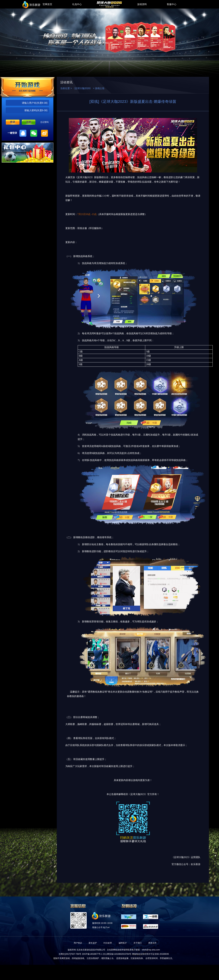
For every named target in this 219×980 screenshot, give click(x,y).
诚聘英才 (123, 943)
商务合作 (152, 943)
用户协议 (78, 943)
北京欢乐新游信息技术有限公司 (91, 950)
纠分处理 (108, 943)
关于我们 (138, 943)
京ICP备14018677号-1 (92, 954)
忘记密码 (44, 122)
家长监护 (93, 943)
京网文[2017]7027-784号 (70, 954)
